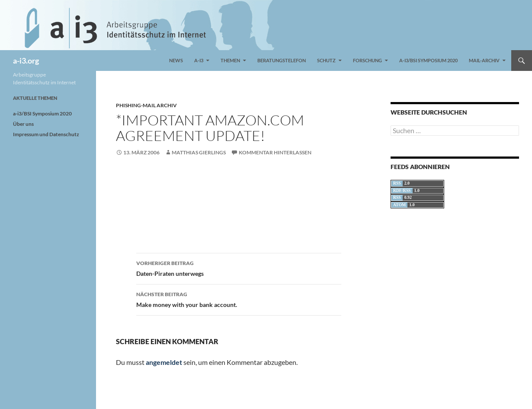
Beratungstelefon (282, 60)
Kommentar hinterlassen (275, 152)
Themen (230, 60)
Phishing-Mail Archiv (146, 105)
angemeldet (164, 362)
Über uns (23, 124)
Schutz (326, 60)
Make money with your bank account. (239, 299)
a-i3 (199, 60)
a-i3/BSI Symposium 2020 (428, 60)
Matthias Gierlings (199, 152)
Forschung (367, 60)
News (176, 60)
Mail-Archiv (484, 60)
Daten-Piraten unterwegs (239, 268)
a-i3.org (26, 61)
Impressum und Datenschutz (46, 134)
